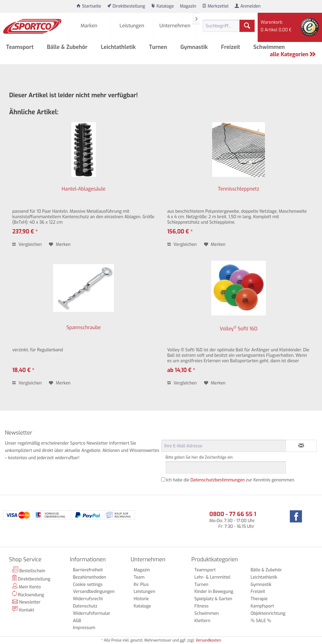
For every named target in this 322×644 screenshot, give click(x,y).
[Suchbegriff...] (229, 26)
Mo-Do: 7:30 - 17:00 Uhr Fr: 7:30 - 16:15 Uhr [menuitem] (233, 520)
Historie (141, 599)
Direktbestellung (31, 578)
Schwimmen (207, 613)
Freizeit (258, 592)
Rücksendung (28, 594)
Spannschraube (84, 328)
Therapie (259, 599)
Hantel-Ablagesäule (83, 189)
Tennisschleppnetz (239, 189)
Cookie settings (88, 585)
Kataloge (142, 606)
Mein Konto (26, 586)
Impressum (84, 628)
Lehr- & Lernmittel (213, 577)
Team (139, 577)
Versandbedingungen (94, 592)
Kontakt (23, 610)
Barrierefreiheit (88, 570)
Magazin (142, 570)
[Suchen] (247, 26)
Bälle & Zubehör (266, 570)
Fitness (202, 606)
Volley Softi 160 (239, 329)
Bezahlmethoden (89, 577)
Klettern (203, 621)
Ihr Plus (141, 585)
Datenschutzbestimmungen (218, 480)
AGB (77, 621)
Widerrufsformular (92, 613)
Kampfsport (262, 606)
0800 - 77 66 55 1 (233, 514)
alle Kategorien (293, 54)
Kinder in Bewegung (214, 592)
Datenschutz (85, 606)
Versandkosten (208, 640)
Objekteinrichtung (268, 613)
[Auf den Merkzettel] (60, 245)
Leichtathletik (264, 577)
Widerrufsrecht (88, 599)
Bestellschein (29, 570)
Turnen (202, 585)
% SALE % (261, 621)
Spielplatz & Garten (213, 599)
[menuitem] (89, 6)
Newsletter (26, 602)
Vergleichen (27, 245)
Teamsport (205, 570)
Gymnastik (261, 585)
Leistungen (144, 592)
